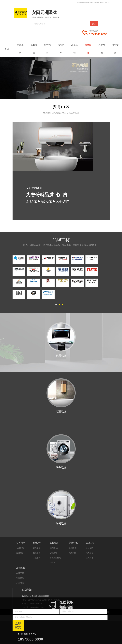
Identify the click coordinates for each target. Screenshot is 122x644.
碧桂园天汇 (54, 548)
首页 (7, 49)
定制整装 (89, 49)
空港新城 (53, 553)
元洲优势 (20, 548)
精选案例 (22, 49)
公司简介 (21, 543)
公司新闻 (73, 548)
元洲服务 (20, 553)
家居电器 (20, 583)
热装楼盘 (34, 49)
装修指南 (73, 553)
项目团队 (90, 548)
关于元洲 (103, 49)
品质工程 (76, 49)
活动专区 (115, 49)
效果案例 (37, 548)
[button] (56, 305)
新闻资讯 (73, 543)
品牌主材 (20, 573)
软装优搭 (20, 578)
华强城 (52, 562)
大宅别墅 (61, 49)
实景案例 (37, 553)
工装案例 (37, 558)
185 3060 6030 (98, 34)
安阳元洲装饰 (44, 13)
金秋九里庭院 (55, 558)
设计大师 (47, 49)
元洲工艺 (90, 553)
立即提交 (18, 625)
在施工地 (90, 558)
